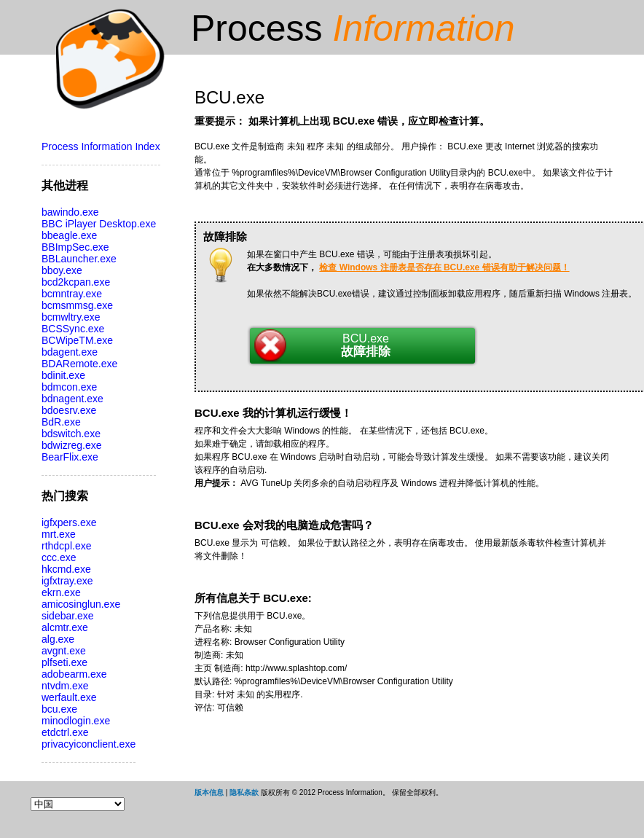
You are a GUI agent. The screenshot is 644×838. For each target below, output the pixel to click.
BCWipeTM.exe (77, 340)
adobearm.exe (74, 674)
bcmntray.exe (72, 294)
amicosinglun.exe (81, 604)
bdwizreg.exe (72, 445)
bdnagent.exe (72, 399)
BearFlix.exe (70, 457)
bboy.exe (62, 270)
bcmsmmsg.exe (77, 305)
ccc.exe (59, 557)
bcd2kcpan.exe (76, 282)
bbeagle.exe (69, 235)
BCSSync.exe (73, 329)
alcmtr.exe (65, 627)
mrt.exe (59, 534)
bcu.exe (59, 709)
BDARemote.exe (79, 364)
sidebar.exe (68, 616)
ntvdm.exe (65, 686)
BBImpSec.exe (75, 247)
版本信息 (209, 792)
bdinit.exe (63, 375)
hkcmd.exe (66, 569)
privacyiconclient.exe (89, 744)
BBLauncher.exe (79, 259)
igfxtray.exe (67, 581)
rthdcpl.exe (66, 546)
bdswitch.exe (71, 434)
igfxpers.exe (69, 522)
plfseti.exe (64, 662)
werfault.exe (69, 697)
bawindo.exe (70, 212)
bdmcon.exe (69, 387)
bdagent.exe (70, 352)
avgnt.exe (64, 651)
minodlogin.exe (76, 721)
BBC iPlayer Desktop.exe (99, 224)
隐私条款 (244, 792)
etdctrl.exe (65, 732)
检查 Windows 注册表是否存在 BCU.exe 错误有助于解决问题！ (444, 267)
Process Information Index (101, 146)
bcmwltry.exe (71, 317)
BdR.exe (61, 422)
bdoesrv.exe (69, 410)
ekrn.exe (61, 592)
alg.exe (58, 639)
